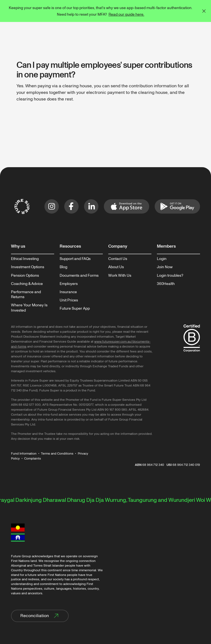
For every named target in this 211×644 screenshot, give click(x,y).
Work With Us (120, 276)
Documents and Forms (79, 276)
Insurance (68, 292)
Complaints (33, 459)
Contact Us (118, 259)
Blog (63, 267)
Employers (69, 284)
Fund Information (24, 454)
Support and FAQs (75, 259)
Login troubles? (170, 276)
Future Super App (75, 309)
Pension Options (25, 276)
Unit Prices (69, 300)
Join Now (165, 267)
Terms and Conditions (57, 454)
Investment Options (28, 267)
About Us (116, 267)
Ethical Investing (25, 259)
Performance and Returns (26, 295)
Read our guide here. (126, 14)
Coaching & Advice (27, 284)
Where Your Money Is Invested (29, 308)
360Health (166, 284)
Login (162, 259)
